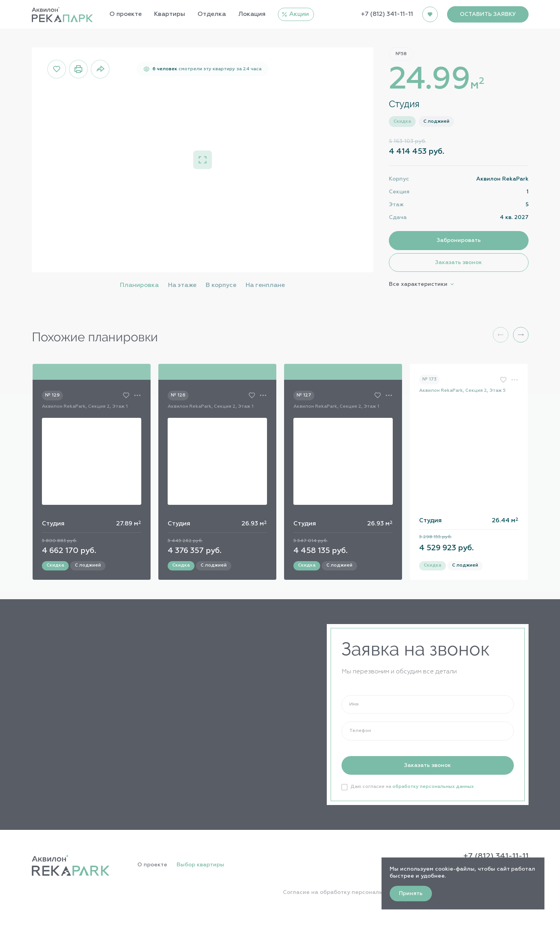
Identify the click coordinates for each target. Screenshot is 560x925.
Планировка (139, 285)
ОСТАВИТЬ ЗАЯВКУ (488, 14)
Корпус (399, 179)
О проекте (152, 865)
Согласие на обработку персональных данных (350, 892)
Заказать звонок (459, 263)
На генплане (265, 285)
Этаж (396, 205)
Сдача (398, 217)
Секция (399, 192)
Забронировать (459, 240)
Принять (411, 894)
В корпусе (221, 285)
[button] (521, 335)
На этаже (182, 285)
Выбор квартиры (200, 865)
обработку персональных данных (433, 787)
